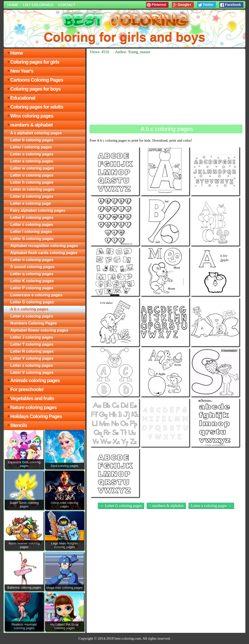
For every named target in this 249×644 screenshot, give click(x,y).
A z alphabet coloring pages (36, 133)
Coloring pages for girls (35, 62)
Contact (67, 5)
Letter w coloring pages (32, 168)
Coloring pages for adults (37, 107)
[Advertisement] (166, 89)
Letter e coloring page (31, 203)
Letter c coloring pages (32, 225)
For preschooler (27, 389)
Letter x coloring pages (32, 316)
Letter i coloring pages (31, 232)
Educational (23, 98)
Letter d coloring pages (32, 196)
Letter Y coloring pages (32, 358)
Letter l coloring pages (31, 147)
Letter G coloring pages (32, 302)
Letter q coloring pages (32, 274)
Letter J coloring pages (32, 337)
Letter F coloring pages (32, 218)
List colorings (38, 5)
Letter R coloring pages (32, 351)
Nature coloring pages (33, 407)
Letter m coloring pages (32, 189)
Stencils (19, 425)
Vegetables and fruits (32, 398)
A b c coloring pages (29, 309)
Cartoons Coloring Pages (37, 80)
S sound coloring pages (32, 267)
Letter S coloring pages (32, 239)
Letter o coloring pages (32, 154)
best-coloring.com (128, 638)
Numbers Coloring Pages (33, 323)
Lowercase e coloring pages (36, 295)
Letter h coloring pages (32, 182)
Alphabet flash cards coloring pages (44, 253)
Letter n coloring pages (32, 260)
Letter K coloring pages (32, 281)
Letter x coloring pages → (211, 506)
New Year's (22, 71)
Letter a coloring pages (32, 161)
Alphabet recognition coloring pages (44, 246)
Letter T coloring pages (32, 344)
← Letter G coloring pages (121, 506)
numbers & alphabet (31, 125)
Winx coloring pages (32, 116)
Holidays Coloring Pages (36, 416)
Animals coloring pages (35, 380)
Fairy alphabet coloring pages (38, 210)
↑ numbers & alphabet (166, 506)
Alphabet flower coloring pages (39, 330)
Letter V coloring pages (32, 373)
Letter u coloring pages (32, 175)
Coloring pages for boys (35, 89)
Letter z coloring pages (31, 365)
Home (13, 5)
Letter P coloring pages (32, 288)
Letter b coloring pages (32, 140)
